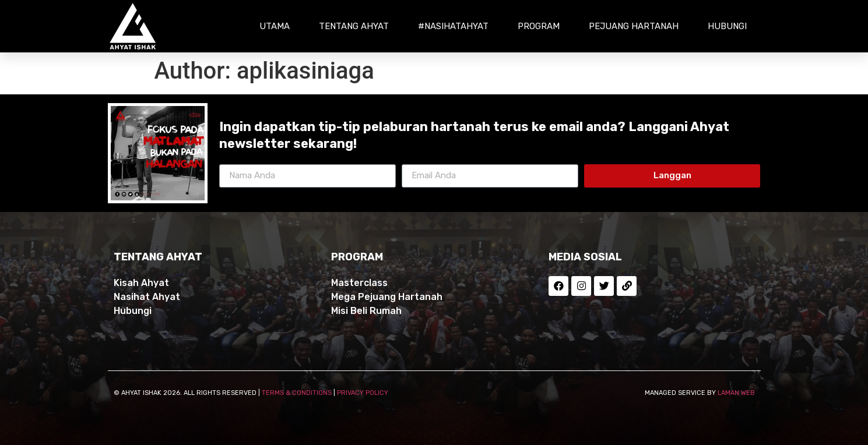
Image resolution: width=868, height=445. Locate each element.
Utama (275, 26)
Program (539, 26)
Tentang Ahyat (354, 26)
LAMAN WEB (736, 393)
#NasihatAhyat (453, 26)
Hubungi (727, 26)
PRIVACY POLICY (363, 393)
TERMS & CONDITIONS (297, 393)
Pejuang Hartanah (634, 26)
